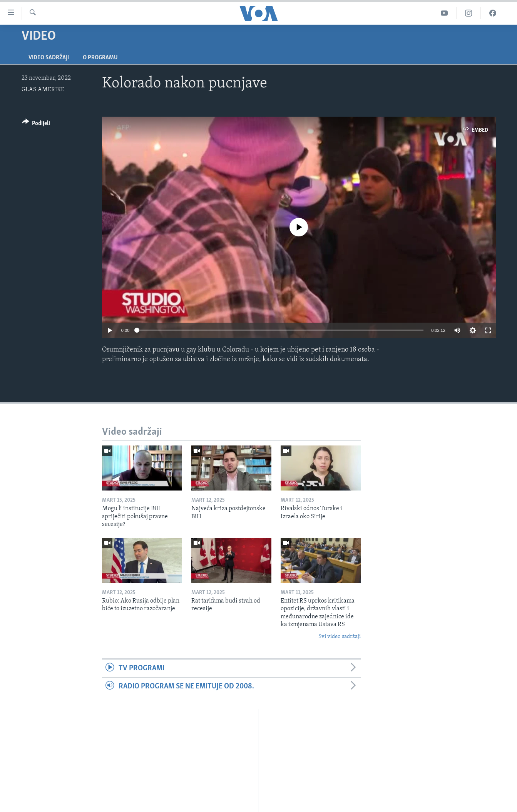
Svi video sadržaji (340, 637)
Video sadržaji (49, 58)
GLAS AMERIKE (43, 90)
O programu (100, 58)
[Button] (36, 125)
